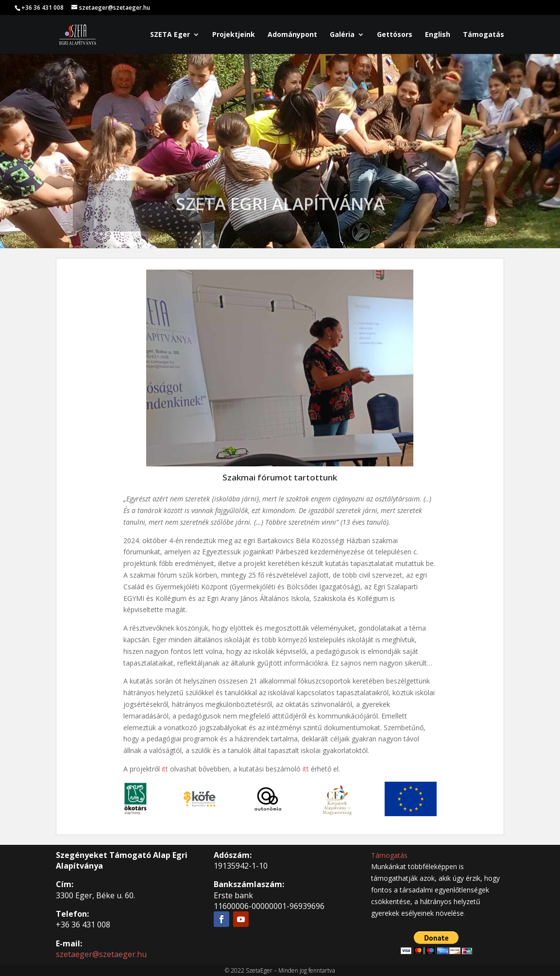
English (438, 35)
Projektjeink (234, 35)
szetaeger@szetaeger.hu (101, 954)
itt (165, 769)
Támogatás (484, 35)
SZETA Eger (170, 35)
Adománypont (292, 35)
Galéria (342, 35)
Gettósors (395, 35)
